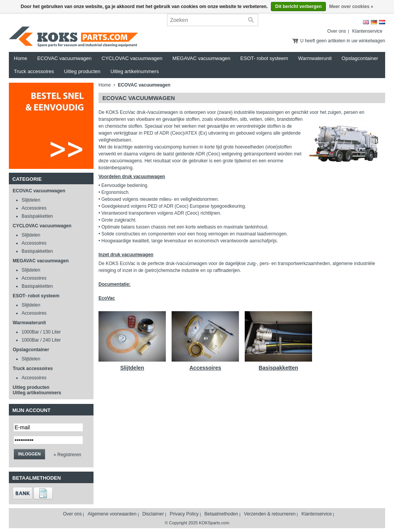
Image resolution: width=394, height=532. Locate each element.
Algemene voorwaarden (112, 514)
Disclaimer (153, 514)
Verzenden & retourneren (270, 514)
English (366, 22)
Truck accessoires (34, 71)
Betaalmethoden (221, 514)
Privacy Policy (184, 514)
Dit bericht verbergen (298, 7)
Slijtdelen (31, 200)
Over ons (337, 31)
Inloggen (29, 454)
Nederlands (382, 22)
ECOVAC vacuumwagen (64, 58)
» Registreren (67, 455)
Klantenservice (367, 31)
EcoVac (107, 298)
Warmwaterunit (315, 58)
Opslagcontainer (360, 58)
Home (21, 58)
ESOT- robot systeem (264, 58)
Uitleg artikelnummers (135, 71)
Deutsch (374, 22)
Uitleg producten (82, 71)
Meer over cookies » (351, 7)
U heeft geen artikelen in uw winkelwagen (343, 41)
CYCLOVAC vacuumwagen (132, 58)
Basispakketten (37, 216)
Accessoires (34, 208)
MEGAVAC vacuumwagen (201, 58)
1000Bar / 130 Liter (41, 332)
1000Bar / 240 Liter (41, 340)
